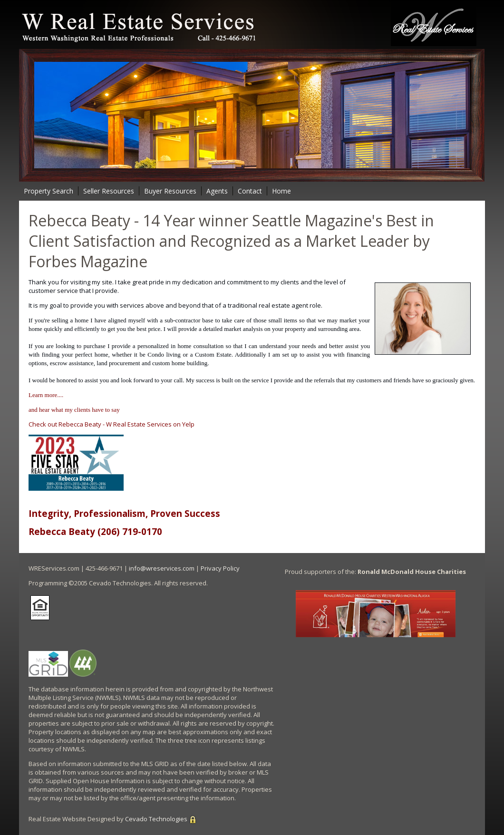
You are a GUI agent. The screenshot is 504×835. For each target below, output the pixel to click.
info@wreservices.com (162, 568)
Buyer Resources (170, 191)
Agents (217, 191)
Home (281, 191)
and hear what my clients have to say (74, 410)
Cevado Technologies (156, 819)
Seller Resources (109, 191)
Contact (250, 191)
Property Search (48, 191)
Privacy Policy (220, 568)
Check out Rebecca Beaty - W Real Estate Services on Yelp (111, 424)
